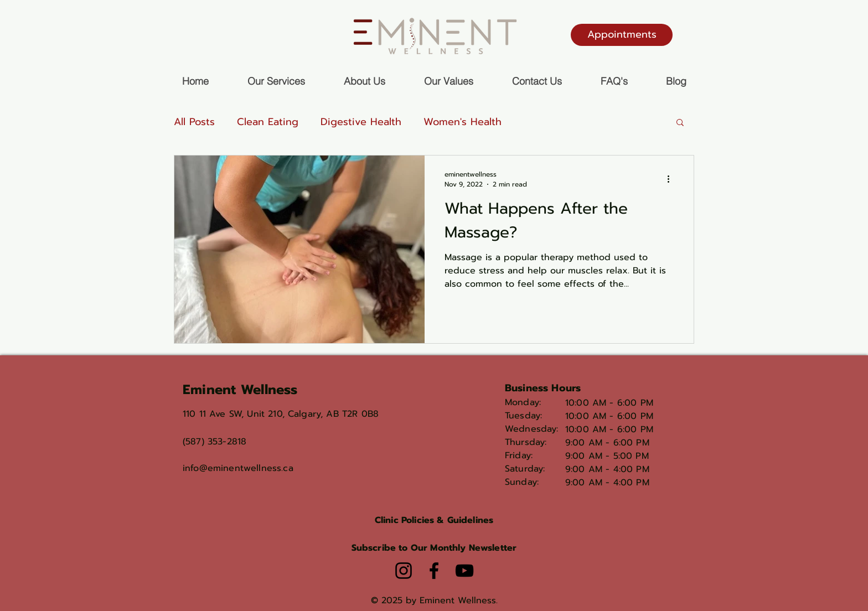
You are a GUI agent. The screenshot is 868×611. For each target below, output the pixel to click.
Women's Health (463, 122)
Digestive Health (361, 122)
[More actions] (672, 179)
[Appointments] (622, 35)
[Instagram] (404, 571)
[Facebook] (434, 571)
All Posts (194, 122)
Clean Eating (268, 122)
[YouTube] (464, 571)
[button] (680, 123)
